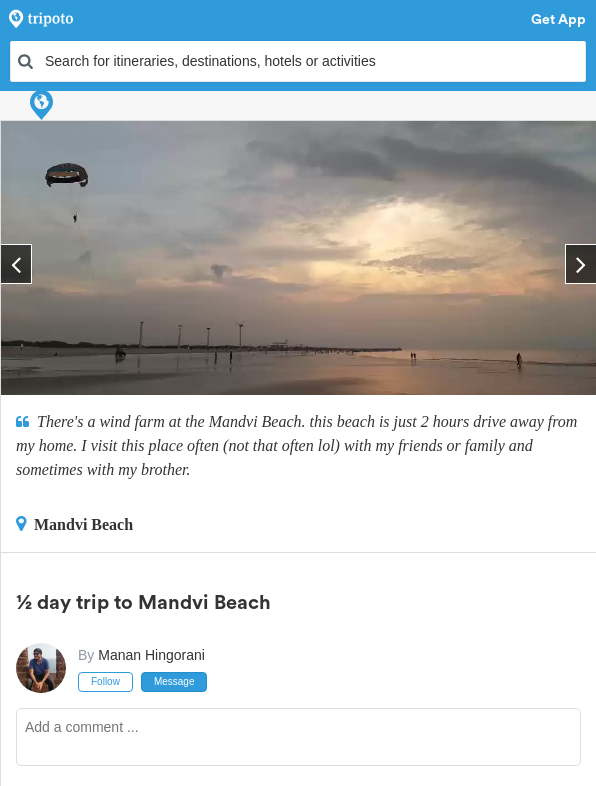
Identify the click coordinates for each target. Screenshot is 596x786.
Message (174, 681)
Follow (105, 681)
